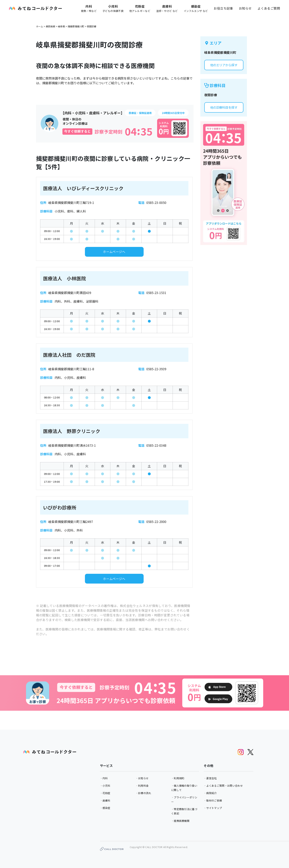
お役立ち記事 (223, 8)
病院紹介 (211, 793)
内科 (105, 778)
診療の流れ (145, 793)
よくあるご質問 (269, 8)
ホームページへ (114, 252)
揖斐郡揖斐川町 (76, 26)
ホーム (40, 26)
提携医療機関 (182, 821)
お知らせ (245, 8)
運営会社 (211, 778)
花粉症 (106, 793)
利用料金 (143, 786)
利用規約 (179, 778)
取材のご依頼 (214, 800)
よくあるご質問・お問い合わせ (224, 786)
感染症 (106, 808)
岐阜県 (61, 26)
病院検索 (50, 26)
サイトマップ (214, 808)
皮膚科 (106, 800)
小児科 (106, 786)
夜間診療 (92, 26)
